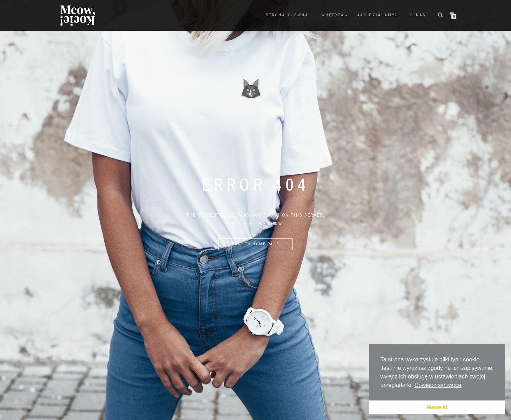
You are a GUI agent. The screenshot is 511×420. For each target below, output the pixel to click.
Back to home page (255, 244)
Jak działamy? (377, 15)
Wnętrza (333, 15)
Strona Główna (287, 15)
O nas (418, 15)
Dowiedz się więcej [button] (438, 385)
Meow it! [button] (437, 407)
